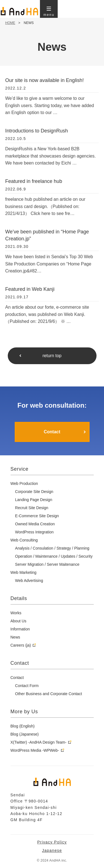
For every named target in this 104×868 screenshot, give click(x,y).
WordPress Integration (34, 532)
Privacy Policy (52, 842)
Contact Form (27, 686)
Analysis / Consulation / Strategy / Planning (52, 548)
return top (52, 356)
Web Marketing (24, 572)
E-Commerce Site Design (37, 516)
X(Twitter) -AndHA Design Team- (39, 742)
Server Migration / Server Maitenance (47, 564)
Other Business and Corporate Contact (48, 694)
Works (16, 613)
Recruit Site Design (32, 508)
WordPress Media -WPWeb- (35, 750)
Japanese (52, 850)
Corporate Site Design (34, 492)
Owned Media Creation (35, 524)
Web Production (24, 483)
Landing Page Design (34, 500)
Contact (52, 432)
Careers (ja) (21, 645)
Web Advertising (29, 581)
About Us (19, 621)
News (15, 637)
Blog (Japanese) (25, 734)
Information (20, 629)
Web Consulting (24, 540)
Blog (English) (23, 726)
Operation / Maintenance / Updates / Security (54, 556)
